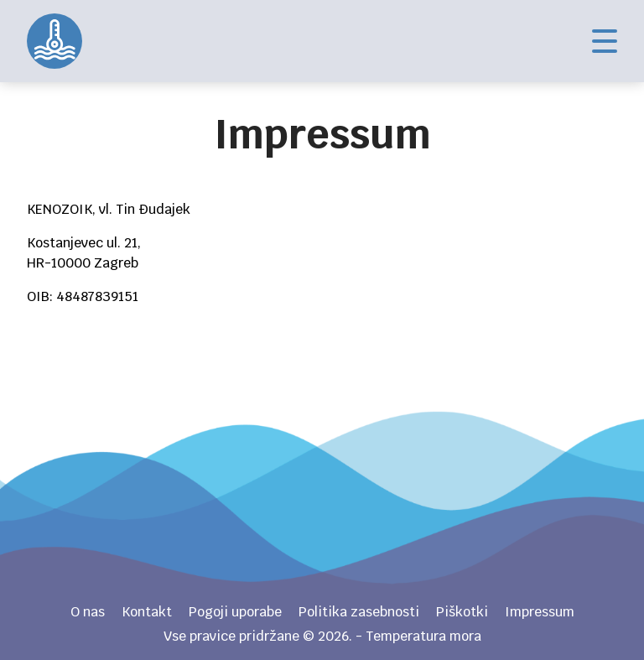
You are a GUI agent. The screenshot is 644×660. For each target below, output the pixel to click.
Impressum (540, 612)
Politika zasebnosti (359, 612)
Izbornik (605, 41)
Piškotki (462, 612)
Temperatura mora (55, 41)
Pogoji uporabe (235, 612)
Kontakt (147, 612)
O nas (88, 612)
